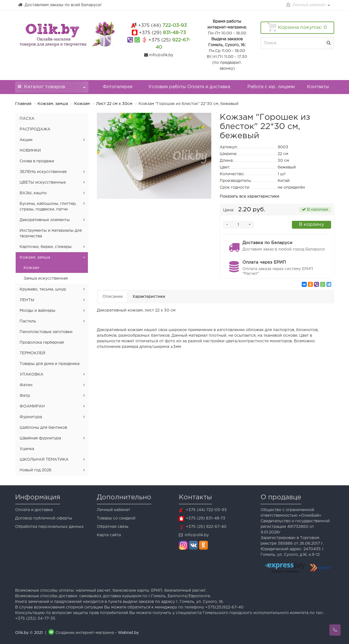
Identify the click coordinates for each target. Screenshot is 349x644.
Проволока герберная (42, 343)
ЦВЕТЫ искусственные (43, 182)
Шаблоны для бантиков (43, 428)
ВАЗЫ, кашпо (33, 193)
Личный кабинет (113, 510)
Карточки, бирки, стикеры (46, 247)
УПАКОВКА (31, 374)
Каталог (52, 85)
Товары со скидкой (116, 518)
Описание (113, 297)
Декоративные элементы (45, 220)
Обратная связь (113, 527)
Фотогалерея (118, 87)
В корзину (311, 225)
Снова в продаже (37, 161)
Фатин (26, 385)
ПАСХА (27, 119)
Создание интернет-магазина (85, 633)
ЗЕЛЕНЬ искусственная (43, 172)
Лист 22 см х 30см (114, 104)
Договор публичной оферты (44, 518)
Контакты (318, 87)
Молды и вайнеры (38, 311)
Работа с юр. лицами (271, 87)
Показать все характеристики (250, 196)
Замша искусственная (46, 278)
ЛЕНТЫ (27, 300)
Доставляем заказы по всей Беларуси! (60, 5)
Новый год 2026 (36, 470)
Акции (26, 140)
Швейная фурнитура (40, 438)
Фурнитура (31, 417)
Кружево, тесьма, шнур (43, 289)
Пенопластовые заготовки (46, 332)
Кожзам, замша (53, 104)
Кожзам (82, 104)
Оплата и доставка (34, 510)
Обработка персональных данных (49, 527)
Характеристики (149, 297)
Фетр (25, 396)
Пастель (28, 321)
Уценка (27, 449)
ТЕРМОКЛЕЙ (32, 353)
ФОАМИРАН (32, 406)
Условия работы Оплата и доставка (189, 87)
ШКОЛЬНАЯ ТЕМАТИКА (44, 460)
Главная (23, 104)
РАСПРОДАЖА (35, 129)
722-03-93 (162, 26)
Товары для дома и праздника (50, 364)
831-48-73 (162, 33)
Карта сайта (109, 535)
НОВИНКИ (30, 151)
